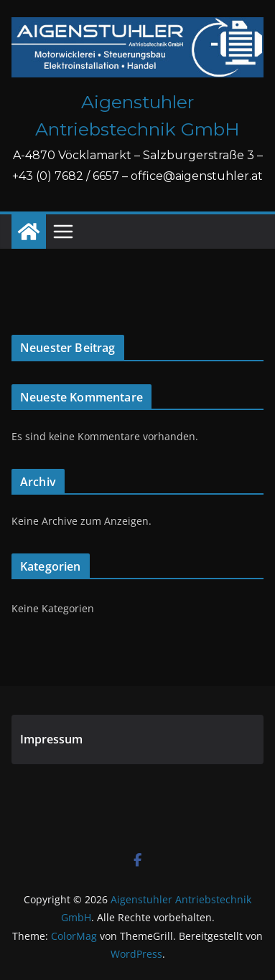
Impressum (51, 739)
